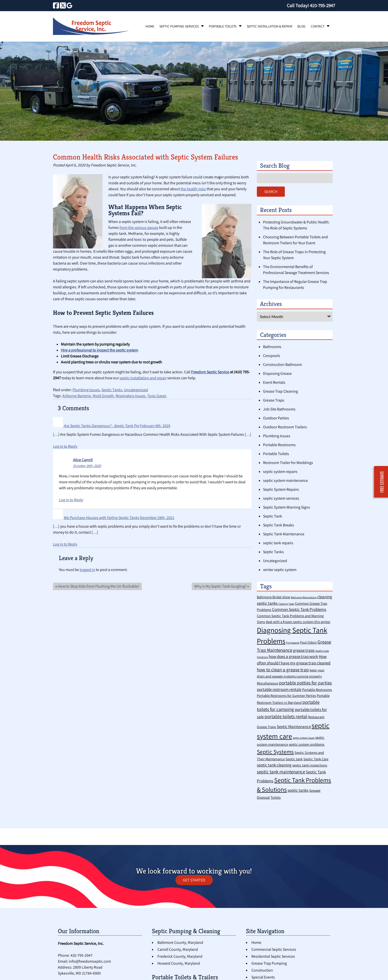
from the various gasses (139, 228)
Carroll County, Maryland (178, 949)
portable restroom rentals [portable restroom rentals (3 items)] (279, 689)
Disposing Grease (277, 373)
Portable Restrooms (279, 445)
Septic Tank (273, 516)
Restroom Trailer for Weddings (288, 463)
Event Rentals (274, 382)
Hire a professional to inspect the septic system (99, 350)
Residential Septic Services (273, 956)
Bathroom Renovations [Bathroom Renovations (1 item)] (304, 597)
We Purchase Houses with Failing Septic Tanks (101, 518)
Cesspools (272, 356)
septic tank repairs (278, 543)
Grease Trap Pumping (269, 963)
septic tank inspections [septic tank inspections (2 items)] (310, 765)
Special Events (263, 977)
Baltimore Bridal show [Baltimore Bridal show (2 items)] (273, 597)
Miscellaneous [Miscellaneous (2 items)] (267, 683)
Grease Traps (274, 400)
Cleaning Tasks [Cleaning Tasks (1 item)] (286, 604)
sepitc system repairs (280, 472)
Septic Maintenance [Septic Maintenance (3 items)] (294, 727)
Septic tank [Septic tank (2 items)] (294, 759)
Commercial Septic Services (274, 949)
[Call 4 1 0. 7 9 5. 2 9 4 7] (322, 5)
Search (271, 192)
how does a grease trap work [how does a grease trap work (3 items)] (293, 656)
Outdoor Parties (276, 418)
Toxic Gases (157, 396)
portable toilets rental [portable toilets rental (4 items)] (286, 716)
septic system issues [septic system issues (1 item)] (304, 738)
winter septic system (280, 570)
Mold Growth (103, 396)
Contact (318, 26)
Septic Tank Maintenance (284, 534)
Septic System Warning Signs (287, 507)
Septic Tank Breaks (279, 525)
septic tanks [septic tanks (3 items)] (298, 790)
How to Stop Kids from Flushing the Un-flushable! (99, 586)
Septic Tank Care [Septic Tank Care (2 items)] (316, 759)
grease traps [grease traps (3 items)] (304, 650)
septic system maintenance (285, 480)
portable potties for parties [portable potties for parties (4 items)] (305, 683)
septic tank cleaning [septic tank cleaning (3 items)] (274, 765)
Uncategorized (136, 390)
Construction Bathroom (282, 365)
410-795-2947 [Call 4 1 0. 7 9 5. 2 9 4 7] (82, 955)
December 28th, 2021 (157, 518)
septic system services (281, 498)
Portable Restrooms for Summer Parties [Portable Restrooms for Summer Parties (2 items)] (286, 695)
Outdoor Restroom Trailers (285, 427)
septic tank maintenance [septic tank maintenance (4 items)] (281, 772)
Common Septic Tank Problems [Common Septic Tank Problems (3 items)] (299, 609)
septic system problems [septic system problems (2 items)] (307, 744)
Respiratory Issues (131, 396)
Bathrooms (272, 347)
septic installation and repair (143, 378)
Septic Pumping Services (179, 26)
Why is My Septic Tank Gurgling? (220, 586)
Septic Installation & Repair (269, 26)
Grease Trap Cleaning (280, 391)
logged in (87, 570)
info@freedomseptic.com (90, 961)
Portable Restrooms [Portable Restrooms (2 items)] (317, 690)
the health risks (193, 189)
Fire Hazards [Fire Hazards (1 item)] (293, 643)
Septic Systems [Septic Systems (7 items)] (275, 752)
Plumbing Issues (86, 390)
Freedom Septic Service (210, 372)
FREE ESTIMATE (382, 482)
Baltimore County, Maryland (180, 942)
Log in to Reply (65, 446)
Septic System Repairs (281, 489)
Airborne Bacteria (77, 396)
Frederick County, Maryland (180, 956)
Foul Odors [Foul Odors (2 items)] (308, 642)
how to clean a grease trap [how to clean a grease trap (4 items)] (283, 669)
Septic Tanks (112, 390)
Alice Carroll (83, 460)
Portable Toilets (223, 26)
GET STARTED (194, 880)
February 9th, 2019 (155, 426)
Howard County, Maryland (179, 963)
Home (150, 26)
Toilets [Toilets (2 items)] (276, 797)
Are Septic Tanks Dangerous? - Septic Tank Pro (101, 426)
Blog (302, 26)
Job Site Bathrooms (279, 409)
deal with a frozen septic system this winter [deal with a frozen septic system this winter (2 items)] (298, 622)
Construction (262, 970)
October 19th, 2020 (87, 466)
